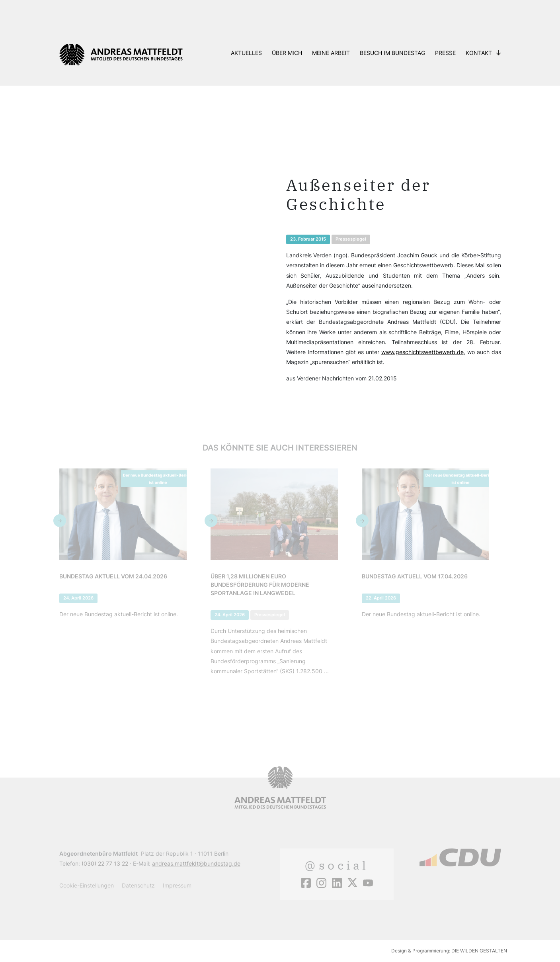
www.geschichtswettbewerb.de (422, 352)
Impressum (177, 885)
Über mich (287, 53)
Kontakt (479, 53)
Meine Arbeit (331, 53)
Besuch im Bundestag (392, 53)
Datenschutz (138, 885)
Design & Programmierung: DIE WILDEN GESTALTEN (449, 951)
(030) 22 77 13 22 (105, 863)
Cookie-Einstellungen (87, 885)
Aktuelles (246, 53)
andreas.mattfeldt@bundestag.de (196, 863)
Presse (445, 53)
